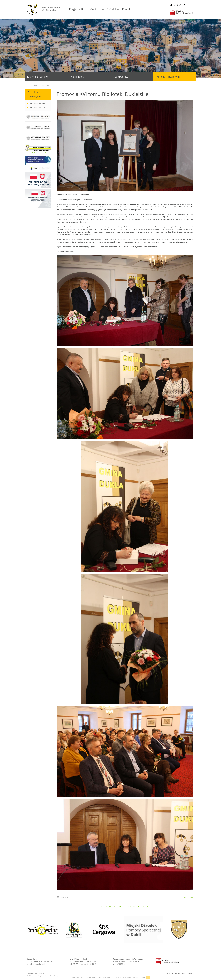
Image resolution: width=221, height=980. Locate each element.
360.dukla (113, 9)
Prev (3, 49)
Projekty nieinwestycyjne (38, 107)
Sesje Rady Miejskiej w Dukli (38, 153)
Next (218, 49)
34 (134, 906)
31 (120, 906)
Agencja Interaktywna (183, 973)
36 (144, 906)
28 (105, 906)
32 (125, 906)
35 (139, 906)
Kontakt (127, 9)
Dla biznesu (77, 77)
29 (110, 906)
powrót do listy (187, 897)
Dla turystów (120, 77)
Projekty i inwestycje (168, 77)
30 (115, 906)
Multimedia (97, 9)
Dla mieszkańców (38, 77)
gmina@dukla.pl (39, 964)
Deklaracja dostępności (36, 973)
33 (129, 906)
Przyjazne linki (78, 9)
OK (148, 977)
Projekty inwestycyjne (37, 103)
